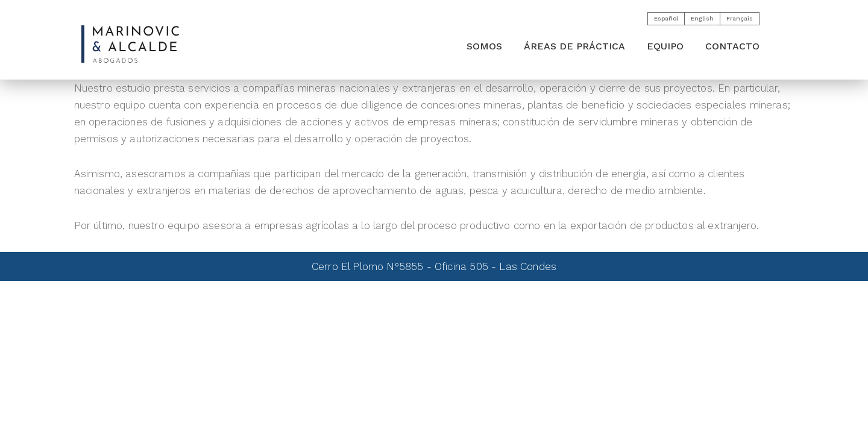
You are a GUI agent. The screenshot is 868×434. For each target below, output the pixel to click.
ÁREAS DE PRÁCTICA (574, 46)
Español (666, 18)
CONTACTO (732, 46)
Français (740, 18)
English (702, 18)
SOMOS (484, 46)
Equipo (665, 46)
